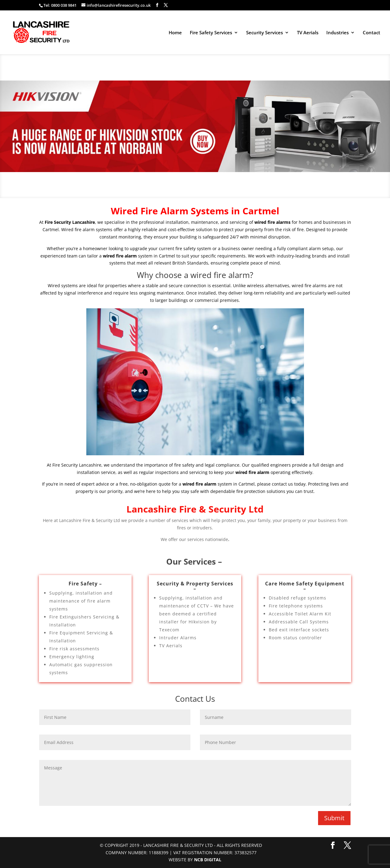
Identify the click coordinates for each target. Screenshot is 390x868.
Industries (337, 33)
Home (175, 33)
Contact (371, 33)
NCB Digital (208, 860)
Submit (334, 818)
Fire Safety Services (211, 33)
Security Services (264, 33)
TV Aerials (308, 33)
